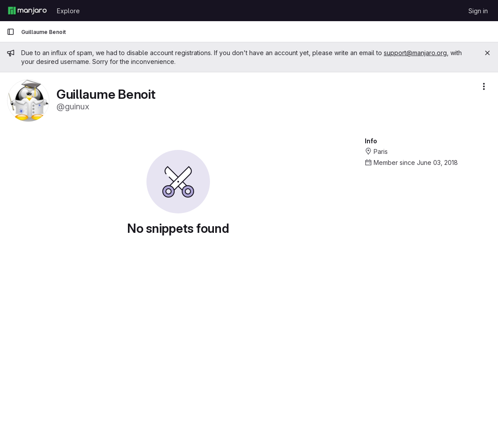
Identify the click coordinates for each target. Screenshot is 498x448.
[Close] (487, 53)
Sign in (478, 11)
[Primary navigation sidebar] (11, 32)
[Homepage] (27, 11)
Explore (68, 11)
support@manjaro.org (415, 53)
